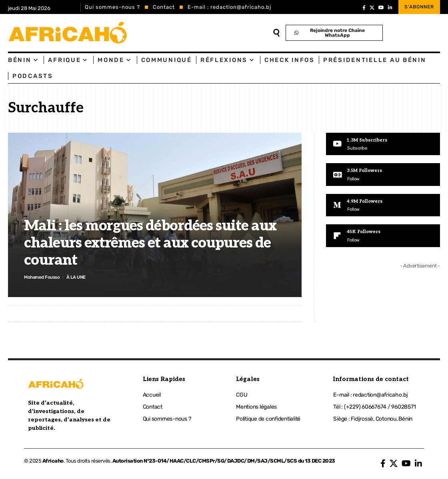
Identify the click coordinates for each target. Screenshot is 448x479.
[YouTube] (381, 8)
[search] (276, 33)
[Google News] (383, 175)
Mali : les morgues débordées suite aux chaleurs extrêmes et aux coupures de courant (150, 242)
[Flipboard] (383, 238)
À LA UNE (83, 276)
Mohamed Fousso (45, 276)
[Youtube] (383, 144)
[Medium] (383, 206)
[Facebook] (364, 8)
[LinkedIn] (390, 8)
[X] (372, 8)
